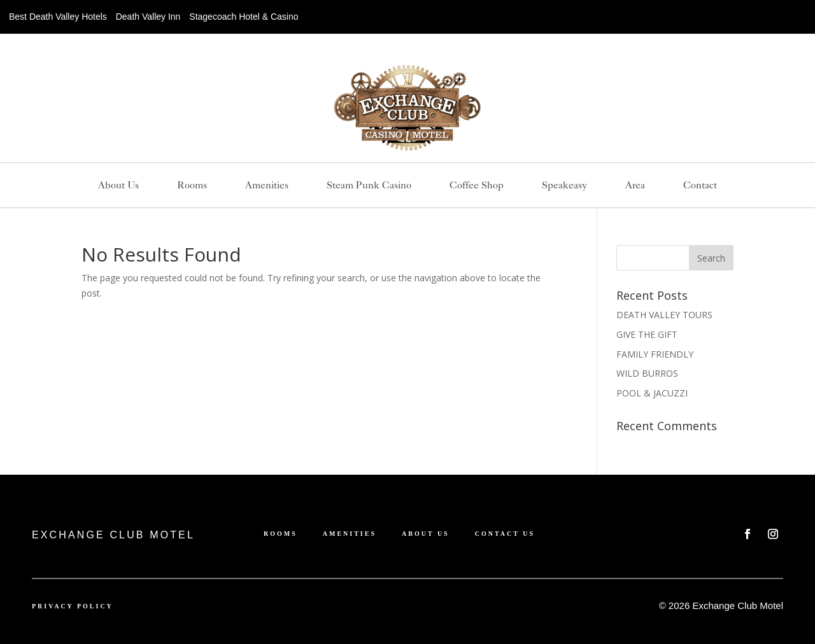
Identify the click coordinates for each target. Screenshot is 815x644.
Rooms (192, 186)
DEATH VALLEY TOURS (664, 315)
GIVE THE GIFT (647, 334)
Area (635, 186)
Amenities (267, 186)
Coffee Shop (477, 186)
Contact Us (505, 534)
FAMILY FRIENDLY (655, 354)
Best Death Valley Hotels (58, 17)
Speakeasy (564, 186)
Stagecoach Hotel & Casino (244, 17)
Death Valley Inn (148, 17)
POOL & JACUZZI (652, 393)
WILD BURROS (647, 373)
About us (118, 186)
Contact (700, 186)
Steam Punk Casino (369, 186)
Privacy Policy (73, 606)
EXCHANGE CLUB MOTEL (113, 535)
